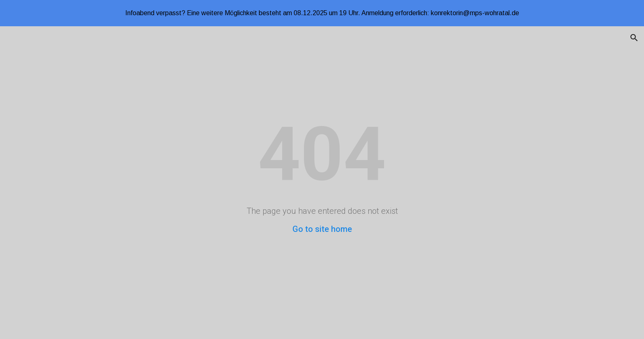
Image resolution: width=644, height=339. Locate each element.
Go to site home (322, 229)
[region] (322, 13)
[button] (634, 38)
